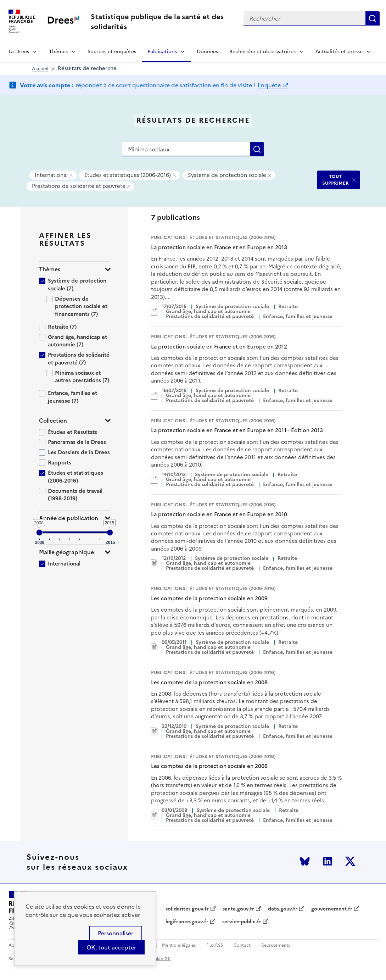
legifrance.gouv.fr (187, 922)
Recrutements (276, 945)
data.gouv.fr (283, 909)
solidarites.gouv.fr (187, 909)
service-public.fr (242, 922)
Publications (162, 52)
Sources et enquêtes (112, 52)
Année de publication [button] (69, 518)
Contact (242, 945)
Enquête (270, 85)
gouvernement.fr (332, 909)
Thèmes (58, 52)
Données (207, 52)
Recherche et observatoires (262, 52)
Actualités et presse (339, 52)
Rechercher (373, 18)
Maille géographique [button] (66, 552)
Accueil (40, 69)
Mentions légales (179, 945)
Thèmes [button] (50, 269)
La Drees (19, 52)
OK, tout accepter (111, 947)
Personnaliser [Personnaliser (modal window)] (116, 933)
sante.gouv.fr (238, 909)
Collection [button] (53, 421)
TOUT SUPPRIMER (335, 180)
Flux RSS (215, 945)
